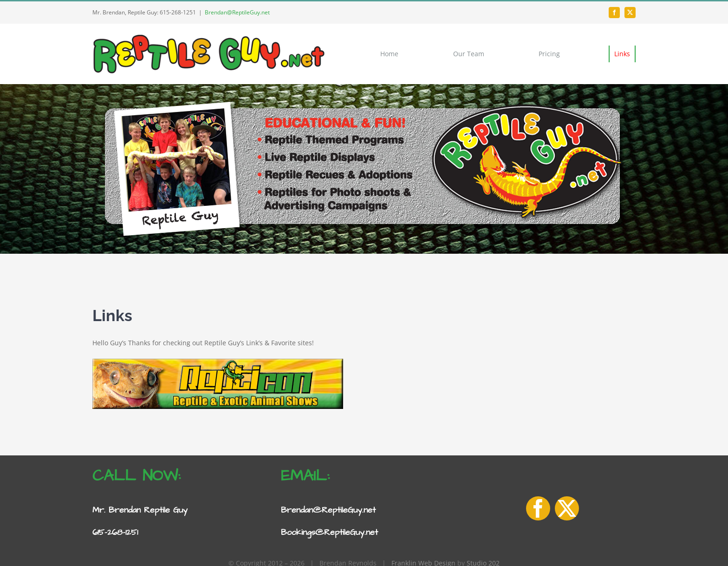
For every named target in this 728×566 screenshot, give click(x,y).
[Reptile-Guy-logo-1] (208, 36)
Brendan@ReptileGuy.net (237, 12)
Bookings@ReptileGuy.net (329, 532)
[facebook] (614, 13)
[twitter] (630, 13)
